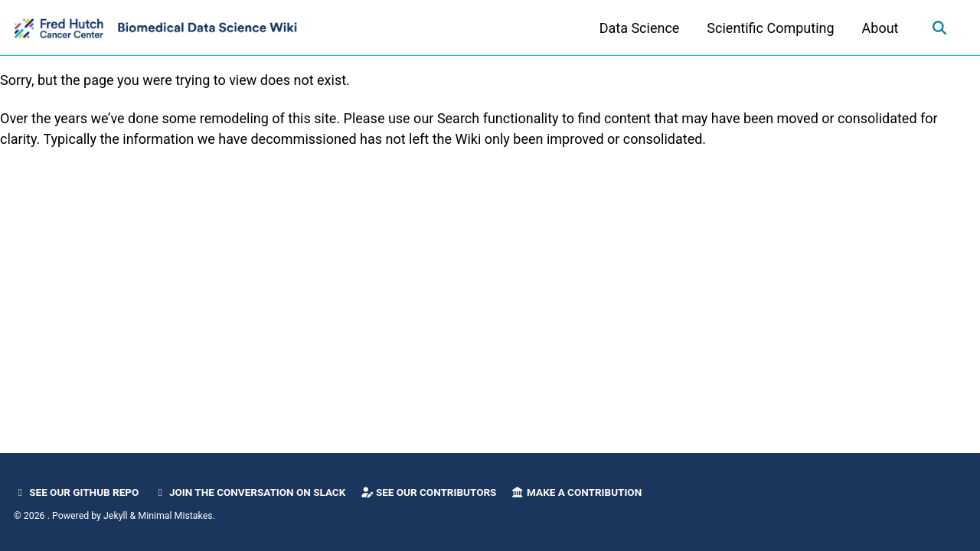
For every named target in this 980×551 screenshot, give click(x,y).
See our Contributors (429, 492)
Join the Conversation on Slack (250, 492)
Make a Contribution (577, 492)
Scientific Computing (770, 28)
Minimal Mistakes (175, 516)
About (880, 28)
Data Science (640, 28)
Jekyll (116, 516)
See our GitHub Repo (76, 492)
